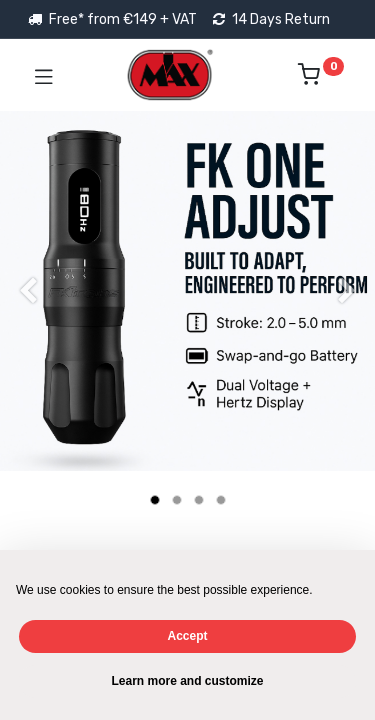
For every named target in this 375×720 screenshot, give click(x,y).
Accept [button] (187, 636)
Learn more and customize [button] (187, 681)
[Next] (347, 323)
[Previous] (28, 323)
